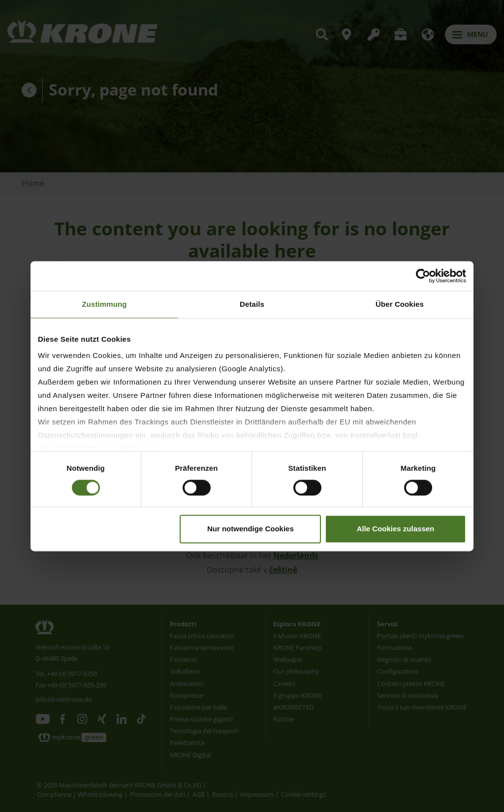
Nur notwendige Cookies (251, 529)
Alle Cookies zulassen (396, 529)
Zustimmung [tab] (105, 304)
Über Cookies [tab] (400, 304)
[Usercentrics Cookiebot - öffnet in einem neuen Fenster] (423, 276)
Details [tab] (252, 304)
